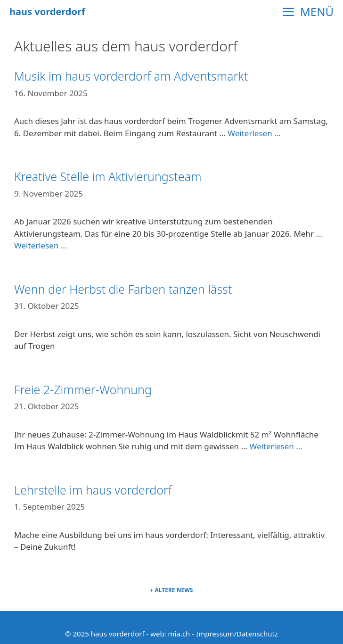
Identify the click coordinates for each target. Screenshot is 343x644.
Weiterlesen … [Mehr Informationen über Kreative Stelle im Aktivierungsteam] (41, 245)
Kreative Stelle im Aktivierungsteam (108, 176)
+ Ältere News (172, 590)
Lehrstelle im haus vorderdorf (93, 490)
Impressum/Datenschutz (237, 634)
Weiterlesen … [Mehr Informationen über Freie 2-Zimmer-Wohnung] (276, 446)
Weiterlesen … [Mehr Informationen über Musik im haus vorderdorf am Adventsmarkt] (254, 133)
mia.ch (179, 634)
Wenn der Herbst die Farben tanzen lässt (123, 289)
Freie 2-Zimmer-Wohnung (83, 389)
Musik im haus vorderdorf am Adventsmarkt (131, 76)
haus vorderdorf (47, 12)
